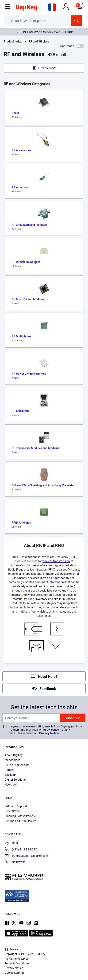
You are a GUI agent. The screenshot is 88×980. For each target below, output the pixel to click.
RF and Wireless (39, 42)
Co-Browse (15, 862)
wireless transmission (56, 561)
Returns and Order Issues (20, 821)
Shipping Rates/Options (20, 816)
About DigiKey (14, 755)
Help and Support (16, 806)
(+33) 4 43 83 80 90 (21, 850)
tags (56, 578)
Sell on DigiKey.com (17, 765)
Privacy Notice (49, 733)
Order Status (13, 811)
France (11, 949)
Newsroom (12, 785)
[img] (27, 8)
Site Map (10, 775)
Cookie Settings (15, 973)
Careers (10, 770)
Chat (11, 844)
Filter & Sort (47, 68)
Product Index (13, 42)
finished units (18, 607)
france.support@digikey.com (26, 856)
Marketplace (12, 760)
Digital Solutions (15, 780)
